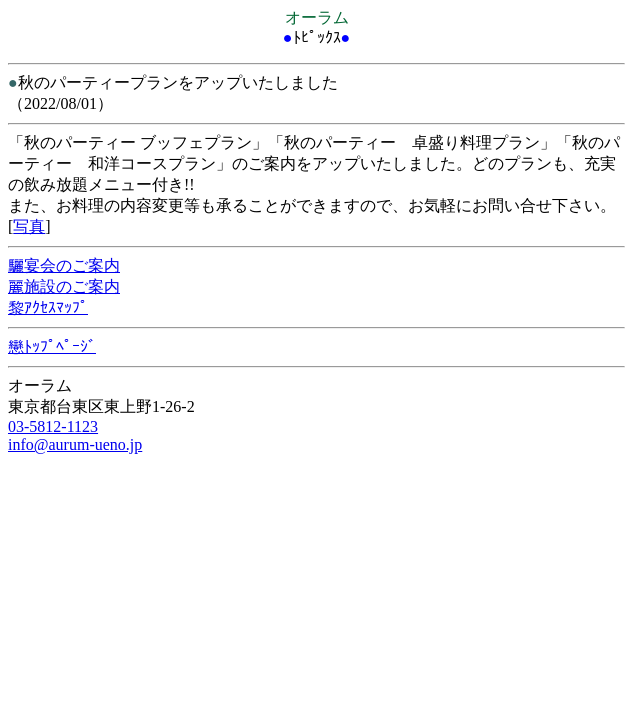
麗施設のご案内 (64, 286)
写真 (29, 226)
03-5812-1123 (53, 426)
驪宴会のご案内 (64, 265)
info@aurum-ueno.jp (75, 444)
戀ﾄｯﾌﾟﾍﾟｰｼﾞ (52, 346)
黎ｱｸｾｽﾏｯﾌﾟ (48, 307)
